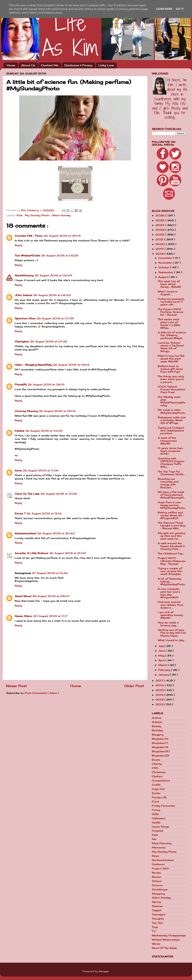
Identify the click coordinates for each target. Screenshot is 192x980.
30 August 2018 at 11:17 (50, 616)
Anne (18, 471)
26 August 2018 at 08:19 (46, 385)
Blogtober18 (160, 747)
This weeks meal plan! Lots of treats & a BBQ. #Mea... (169, 324)
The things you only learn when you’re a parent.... (171, 379)
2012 (160, 704)
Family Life (159, 797)
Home (11, 65)
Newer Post (16, 686)
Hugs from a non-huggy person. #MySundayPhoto (171, 505)
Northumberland (163, 860)
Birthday (157, 730)
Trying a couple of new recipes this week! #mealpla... (170, 571)
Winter (156, 944)
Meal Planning (162, 843)
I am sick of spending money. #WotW (171, 615)
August (163, 277)
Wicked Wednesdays (166, 940)
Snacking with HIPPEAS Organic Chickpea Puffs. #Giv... (171, 463)
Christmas (159, 772)
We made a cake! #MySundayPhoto (171, 411)
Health (156, 823)
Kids (20, 215)
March (163, 665)
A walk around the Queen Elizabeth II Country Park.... (171, 546)
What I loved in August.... (168, 293)
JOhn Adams (23, 295)
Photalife (21, 385)
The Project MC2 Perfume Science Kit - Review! (171, 312)
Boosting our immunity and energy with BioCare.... (168, 483)
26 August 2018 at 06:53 (52, 295)
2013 (160, 700)
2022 (160, 235)
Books (156, 760)
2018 (160, 254)
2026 (160, 216)
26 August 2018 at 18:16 (44, 514)
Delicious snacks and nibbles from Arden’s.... (171, 605)
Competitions (161, 781)
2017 (160, 681)
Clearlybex (22, 342)
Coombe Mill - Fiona (29, 236)
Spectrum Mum (25, 318)
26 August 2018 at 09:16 (57, 411)
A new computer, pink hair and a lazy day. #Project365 (169, 593)
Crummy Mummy (26, 411)
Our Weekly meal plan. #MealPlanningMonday (172, 401)
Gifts (155, 814)
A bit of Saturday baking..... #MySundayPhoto (171, 581)
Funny (156, 810)
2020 (161, 244)
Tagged (157, 910)
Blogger (104, 971)
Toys (155, 927)
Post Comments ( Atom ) (42, 693)
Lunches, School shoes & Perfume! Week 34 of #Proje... (171, 347)
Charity (157, 764)
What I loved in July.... (172, 640)
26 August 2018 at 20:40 (56, 533)
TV (154, 931)
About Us (28, 65)
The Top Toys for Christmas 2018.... (171, 473)
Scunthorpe (160, 889)
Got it (180, 9)
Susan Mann (23, 616)
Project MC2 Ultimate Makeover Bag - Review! (172, 561)
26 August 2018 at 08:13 (71, 365)
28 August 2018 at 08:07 (51, 596)
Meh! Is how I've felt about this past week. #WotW (171, 359)
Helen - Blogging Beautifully (33, 365)
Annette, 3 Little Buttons (31, 553)
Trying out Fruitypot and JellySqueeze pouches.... (171, 430)
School (157, 881)
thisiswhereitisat (25, 533)
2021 (160, 239)
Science (157, 885)
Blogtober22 (160, 756)
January (164, 675)
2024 (160, 225)
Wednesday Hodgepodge (169, 935)
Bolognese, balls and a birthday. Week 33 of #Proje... (172, 420)
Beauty (156, 726)
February (165, 670)
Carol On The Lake (27, 494)
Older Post (134, 686)
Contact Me (50, 65)
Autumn (157, 722)
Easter (156, 793)
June (162, 651)
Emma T (20, 514)
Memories (159, 848)
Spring (156, 902)
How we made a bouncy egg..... (168, 624)
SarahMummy (24, 275)
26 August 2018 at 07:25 (55, 318)
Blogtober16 (160, 739)
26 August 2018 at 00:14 (62, 236)
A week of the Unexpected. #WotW (167, 441)
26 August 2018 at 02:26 (60, 256)
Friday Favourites (163, 806)
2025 (160, 220)
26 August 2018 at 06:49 (53, 275)
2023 (160, 230)
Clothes (157, 776)
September (166, 272)
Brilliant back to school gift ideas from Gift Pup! (170, 369)
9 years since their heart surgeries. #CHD (170, 451)
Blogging (158, 735)
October (164, 267)
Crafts (156, 785)
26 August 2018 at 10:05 (44, 431)
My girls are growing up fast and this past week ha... (171, 536)
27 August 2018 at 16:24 (50, 573)
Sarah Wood (23, 596)
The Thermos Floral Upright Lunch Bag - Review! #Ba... (171, 526)
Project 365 (160, 868)
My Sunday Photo (38, 215)
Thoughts (158, 919)
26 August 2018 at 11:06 (41, 471)
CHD (155, 768)
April (162, 660)
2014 (160, 695)
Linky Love (106, 65)
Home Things (160, 827)
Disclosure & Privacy (78, 65)
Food (155, 802)
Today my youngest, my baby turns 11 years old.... (171, 302)
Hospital (157, 831)
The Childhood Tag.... (171, 554)
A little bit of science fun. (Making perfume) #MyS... (172, 335)
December (166, 258)
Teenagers (159, 914)
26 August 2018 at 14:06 (59, 494)
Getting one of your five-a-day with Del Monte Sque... (172, 633)
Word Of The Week (164, 948)
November (166, 263)
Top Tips (157, 923)
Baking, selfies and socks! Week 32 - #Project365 (171, 515)
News (155, 856)
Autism (157, 718)
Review (156, 877)
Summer (157, 906)
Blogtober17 (160, 743)
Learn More (164, 9)
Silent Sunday (61, 215)
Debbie (19, 431)
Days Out (158, 789)
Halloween (159, 818)
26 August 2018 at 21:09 (68, 553)
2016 (160, 685)
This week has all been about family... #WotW (169, 284)
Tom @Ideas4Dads (27, 256)
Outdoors (158, 864)
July (161, 646)
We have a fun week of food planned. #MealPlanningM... (171, 495)
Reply (18, 245)
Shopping (158, 894)
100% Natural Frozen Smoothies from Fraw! (171, 389)
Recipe (156, 873)
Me (154, 839)
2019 (160, 249)
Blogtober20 (161, 751)
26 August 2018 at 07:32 (49, 342)
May (162, 656)
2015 (160, 690)
